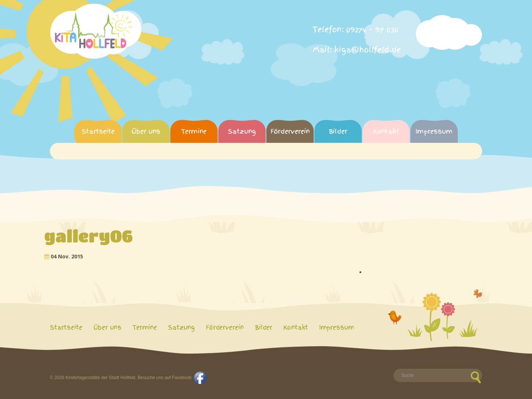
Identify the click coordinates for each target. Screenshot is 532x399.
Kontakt (386, 131)
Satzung (242, 131)
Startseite (98, 131)
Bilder (338, 131)
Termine (194, 131)
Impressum (434, 131)
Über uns (146, 131)
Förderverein (290, 131)
